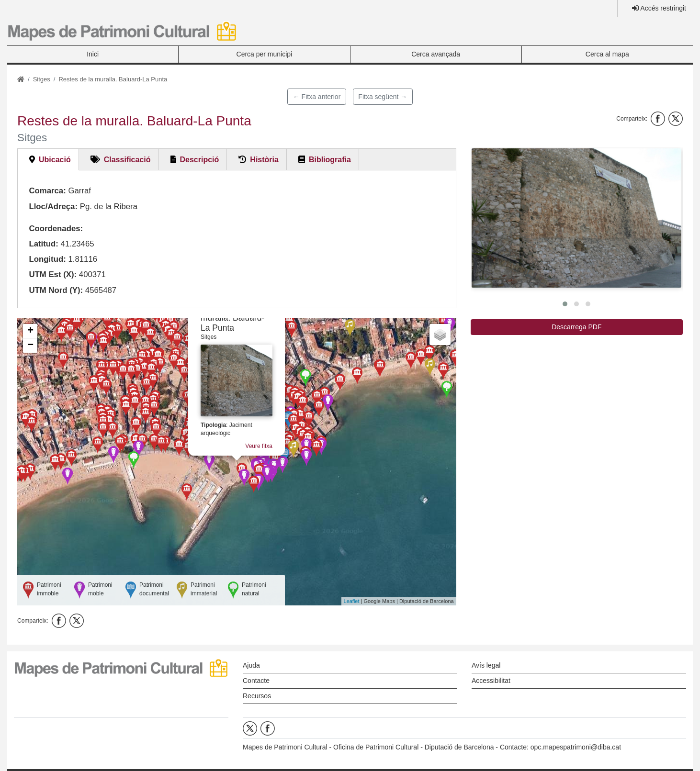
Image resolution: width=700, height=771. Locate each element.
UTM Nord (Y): (56, 290)
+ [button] (30, 331)
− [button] (30, 346)
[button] (576, 218)
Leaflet (352, 601)
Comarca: (47, 191)
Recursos (257, 696)
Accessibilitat (491, 681)
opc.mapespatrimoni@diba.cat (576, 747)
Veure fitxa (259, 446)
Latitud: (44, 244)
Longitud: (47, 259)
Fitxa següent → (383, 97)
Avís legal (486, 665)
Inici (93, 54)
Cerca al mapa (607, 54)
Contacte (256, 681)
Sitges (42, 79)
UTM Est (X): (53, 274)
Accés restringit (663, 8)
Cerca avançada (436, 54)
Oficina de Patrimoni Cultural (376, 747)
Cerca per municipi (265, 54)
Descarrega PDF (576, 327)
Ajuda (251, 665)
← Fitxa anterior (317, 97)
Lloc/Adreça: (53, 207)
